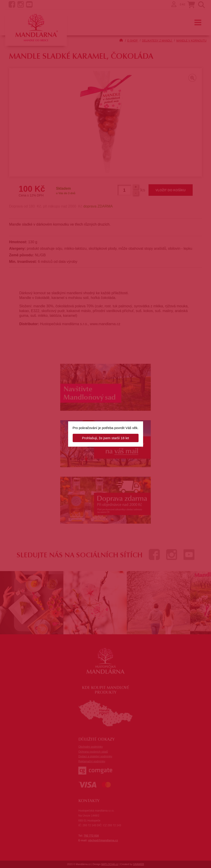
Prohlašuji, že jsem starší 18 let (105, 438)
